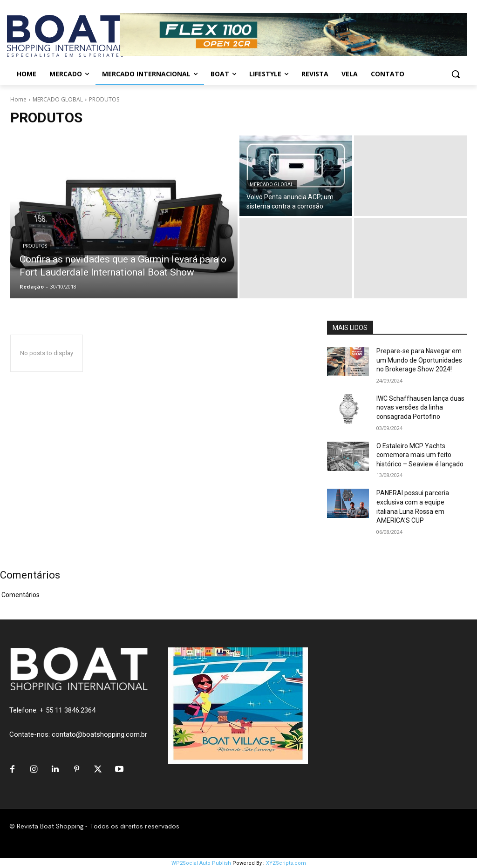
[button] (456, 74)
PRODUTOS (35, 246)
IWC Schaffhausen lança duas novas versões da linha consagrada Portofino (420, 407)
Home (18, 99)
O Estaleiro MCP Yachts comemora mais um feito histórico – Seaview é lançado (420, 455)
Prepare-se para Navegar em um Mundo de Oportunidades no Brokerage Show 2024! (419, 360)
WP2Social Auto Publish (201, 863)
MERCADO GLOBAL (58, 99)
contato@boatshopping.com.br (99, 734)
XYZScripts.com (286, 863)
